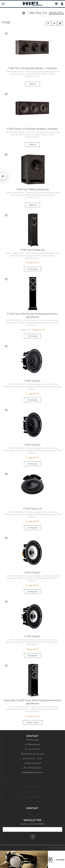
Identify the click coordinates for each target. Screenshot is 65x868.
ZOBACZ (33, 84)
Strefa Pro (56, 13)
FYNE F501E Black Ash (32, 250)
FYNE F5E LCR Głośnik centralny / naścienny (33, 68)
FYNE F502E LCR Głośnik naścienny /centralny (32, 129)
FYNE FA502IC (32, 445)
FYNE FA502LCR (32, 509)
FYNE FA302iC (32, 573)
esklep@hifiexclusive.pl (32, 772)
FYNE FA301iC (32, 636)
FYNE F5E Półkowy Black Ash (32, 189)
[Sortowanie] (54, 23)
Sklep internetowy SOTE (56, 848)
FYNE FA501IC (32, 381)
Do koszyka (32, 269)
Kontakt (32, 808)
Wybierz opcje (33, 722)
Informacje (32, 787)
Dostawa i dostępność (33, 797)
